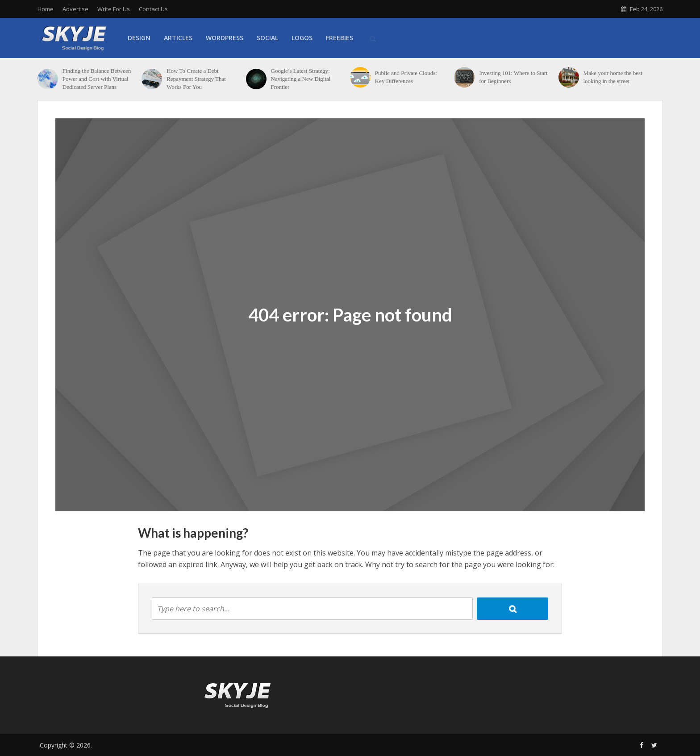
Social (267, 38)
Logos (302, 38)
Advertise (75, 9)
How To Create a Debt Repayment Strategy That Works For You (196, 79)
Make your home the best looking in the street (612, 77)
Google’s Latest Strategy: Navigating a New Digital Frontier (301, 79)
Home (46, 9)
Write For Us (114, 9)
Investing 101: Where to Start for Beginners (513, 77)
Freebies (340, 38)
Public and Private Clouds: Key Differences (406, 77)
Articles (178, 38)
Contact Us (153, 9)
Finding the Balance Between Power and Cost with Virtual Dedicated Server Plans (97, 79)
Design (139, 38)
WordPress (225, 38)
